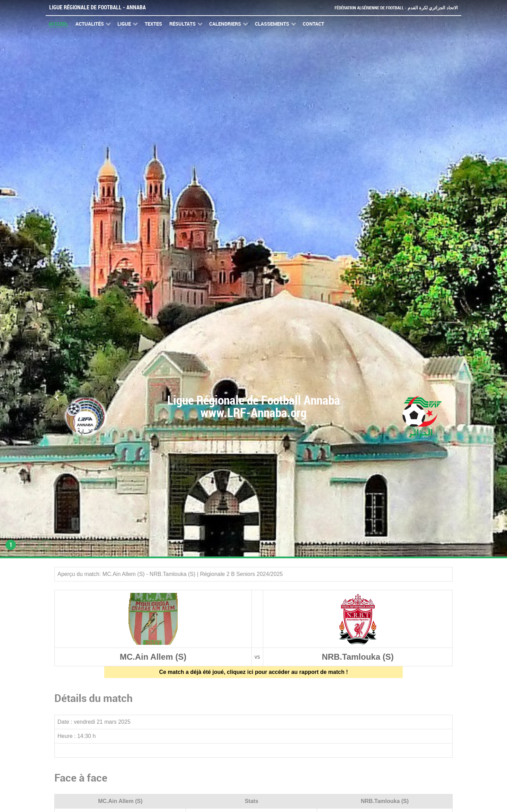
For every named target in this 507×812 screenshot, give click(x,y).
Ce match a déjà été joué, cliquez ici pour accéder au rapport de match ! (253, 672)
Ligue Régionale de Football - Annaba (97, 7)
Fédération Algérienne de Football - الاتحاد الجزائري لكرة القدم (396, 8)
